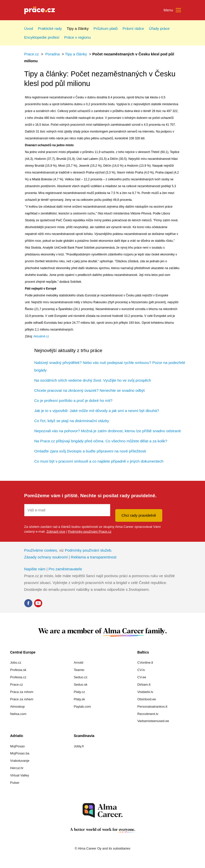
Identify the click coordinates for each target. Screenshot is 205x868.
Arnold (79, 663)
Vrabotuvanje (20, 761)
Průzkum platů (106, 28)
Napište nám (35, 569)
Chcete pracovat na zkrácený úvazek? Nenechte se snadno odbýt (90, 390)
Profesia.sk (18, 670)
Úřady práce (159, 28)
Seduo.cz (81, 677)
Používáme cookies (41, 550)
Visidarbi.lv (145, 692)
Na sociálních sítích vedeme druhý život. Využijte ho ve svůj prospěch (93, 380)
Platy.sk (79, 699)
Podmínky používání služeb (88, 550)
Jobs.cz (16, 663)
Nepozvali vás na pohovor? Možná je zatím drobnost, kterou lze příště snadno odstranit (108, 431)
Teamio (79, 670)
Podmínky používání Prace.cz (90, 531)
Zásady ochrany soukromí (46, 557)
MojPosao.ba (20, 753)
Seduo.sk (81, 685)
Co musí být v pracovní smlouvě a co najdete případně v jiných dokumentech (99, 461)
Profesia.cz (18, 677)
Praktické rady (50, 28)
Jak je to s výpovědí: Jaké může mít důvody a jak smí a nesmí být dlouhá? (97, 411)
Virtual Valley (20, 775)
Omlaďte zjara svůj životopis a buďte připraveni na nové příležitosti (90, 451)
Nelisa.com (18, 714)
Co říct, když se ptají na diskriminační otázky (72, 421)
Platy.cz (79, 692)
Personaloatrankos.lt (152, 707)
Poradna (52, 54)
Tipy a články (78, 28)
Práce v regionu (77, 37)
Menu (172, 10)
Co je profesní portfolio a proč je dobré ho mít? (73, 400)
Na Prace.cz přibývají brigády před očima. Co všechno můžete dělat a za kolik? (101, 441)
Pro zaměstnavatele (65, 569)
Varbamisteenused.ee (153, 721)
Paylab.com (82, 707)
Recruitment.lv (148, 714)
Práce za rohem (22, 699)
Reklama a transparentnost (94, 557)
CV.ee (142, 677)
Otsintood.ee (147, 699)
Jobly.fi (79, 746)
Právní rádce (133, 28)
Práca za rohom (22, 692)
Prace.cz (32, 54)
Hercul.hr (17, 768)
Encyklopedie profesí (42, 37)
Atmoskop (17, 707)
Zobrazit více (56, 531)
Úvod (29, 28)
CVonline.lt (145, 663)
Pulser (15, 783)
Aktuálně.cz (41, 336)
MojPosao (17, 746)
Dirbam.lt (144, 685)
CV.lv (141, 670)
